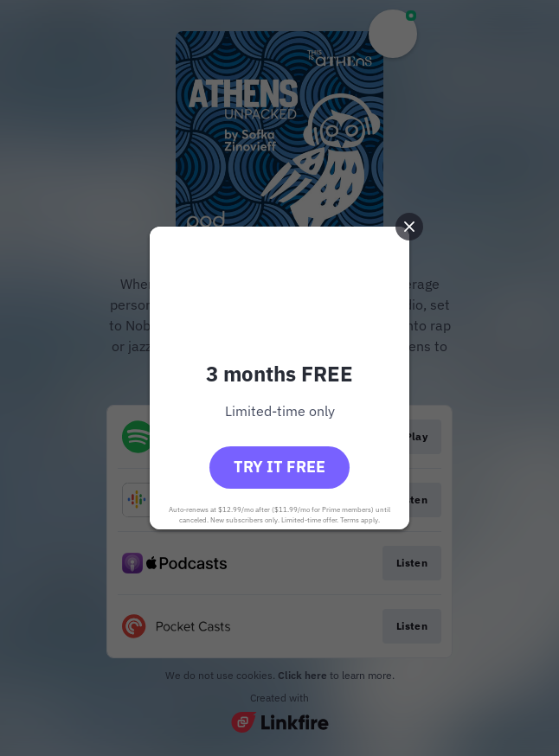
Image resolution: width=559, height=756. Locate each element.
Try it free (279, 467)
